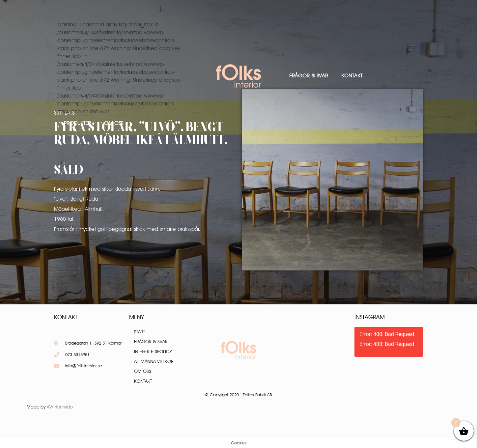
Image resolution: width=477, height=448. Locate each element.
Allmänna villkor (154, 361)
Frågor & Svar (309, 76)
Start (140, 332)
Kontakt (352, 76)
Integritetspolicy (153, 351)
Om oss (114, 123)
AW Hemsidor (60, 407)
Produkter (77, 123)
